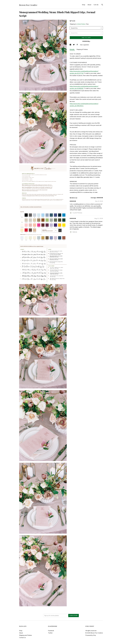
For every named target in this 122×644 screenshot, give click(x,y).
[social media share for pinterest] (77, 45)
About (89, 5)
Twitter (50, 633)
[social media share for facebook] (71, 45)
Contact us (22, 637)
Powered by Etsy (91, 635)
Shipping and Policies (26, 635)
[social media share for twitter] (74, 45)
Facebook (51, 631)
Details (72, 49)
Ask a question (84, 45)
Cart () (96, 5)
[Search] (102, 5)
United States (81, 24)
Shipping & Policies (82, 49)
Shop (84, 5)
